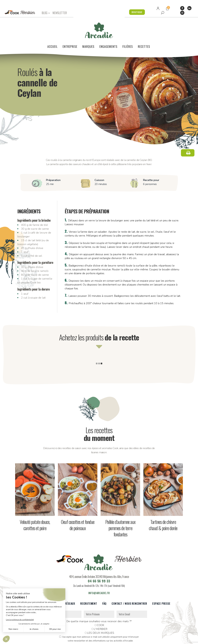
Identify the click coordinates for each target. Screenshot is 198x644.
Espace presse (161, 586)
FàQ (104, 586)
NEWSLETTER (60, 13)
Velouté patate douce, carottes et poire (35, 507)
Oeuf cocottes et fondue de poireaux (78, 507)
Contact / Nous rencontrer (129, 586)
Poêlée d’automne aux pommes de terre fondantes (120, 510)
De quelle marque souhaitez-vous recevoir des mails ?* (99, 603)
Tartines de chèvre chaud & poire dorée (163, 507)
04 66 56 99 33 (99, 563)
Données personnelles (62, 640)
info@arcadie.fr (99, 575)
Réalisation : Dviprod (106, 640)
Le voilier (34, 586)
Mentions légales (84, 640)
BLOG (45, 13)
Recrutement (89, 586)
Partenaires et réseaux (60, 586)
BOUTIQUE (136, 12)
